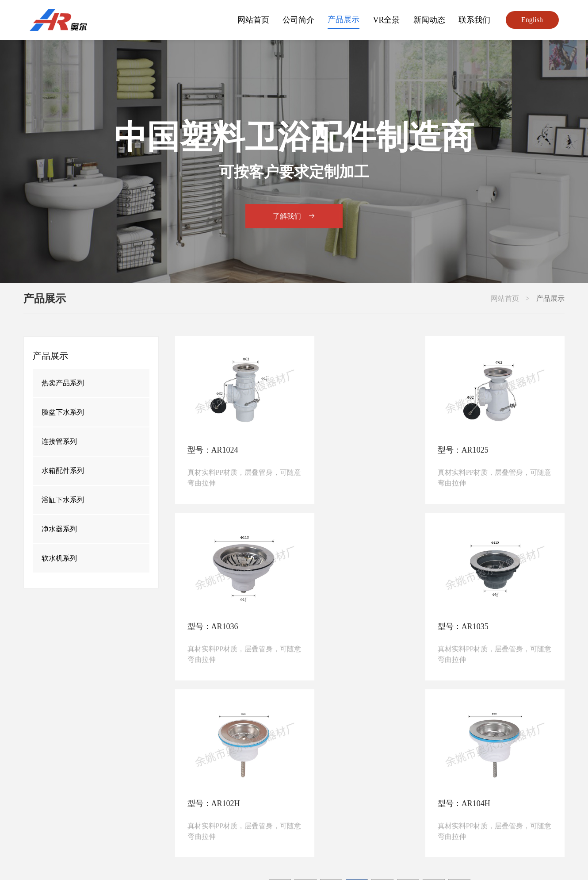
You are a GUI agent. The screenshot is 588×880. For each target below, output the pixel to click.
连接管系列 (59, 441)
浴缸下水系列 (63, 500)
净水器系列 (59, 529)
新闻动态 (429, 20)
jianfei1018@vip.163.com (228, 821)
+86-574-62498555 (156, 806)
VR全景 (386, 20)
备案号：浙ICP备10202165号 (262, 860)
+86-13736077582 (220, 806)
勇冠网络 (476, 860)
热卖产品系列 (63, 383)
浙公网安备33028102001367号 (366, 860)
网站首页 (253, 20)
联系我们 (474, 20)
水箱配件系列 (63, 471)
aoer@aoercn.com (154, 821)
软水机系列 (59, 558)
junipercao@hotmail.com (311, 821)
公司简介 (298, 20)
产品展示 (344, 19)
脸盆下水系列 (63, 412)
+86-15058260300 (283, 806)
